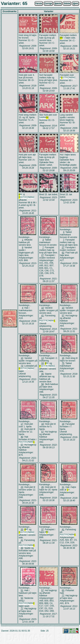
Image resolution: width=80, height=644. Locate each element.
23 (22, 489)
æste (58, 3)
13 (42, 359)
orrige (48, 3)
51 (22, 594)
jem (76, 3)
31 (63, 489)
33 (42, 365)
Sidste (67, 3)
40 (22, 439)
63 (63, 594)
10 (42, 309)
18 (42, 426)
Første (39, 3)
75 (63, 364)
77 (22, 612)
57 (63, 316)
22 (22, 431)
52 (22, 601)
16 (63, 359)
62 (63, 253)
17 (22, 426)
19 (63, 426)
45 (42, 376)
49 (22, 551)
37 (42, 532)
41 (42, 316)
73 (22, 367)
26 (42, 489)
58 (42, 386)
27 (42, 256)
